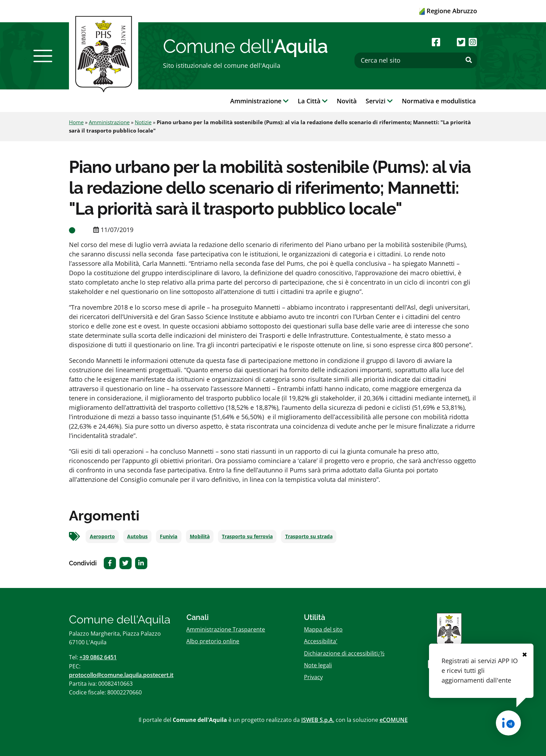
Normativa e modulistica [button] (439, 101)
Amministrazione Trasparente (226, 629)
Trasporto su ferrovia (247, 536)
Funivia (169, 536)
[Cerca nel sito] (416, 60)
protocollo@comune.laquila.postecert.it (121, 675)
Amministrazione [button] (259, 101)
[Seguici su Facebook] (436, 42)
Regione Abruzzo (448, 11)
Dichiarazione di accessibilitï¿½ (344, 653)
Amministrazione (109, 122)
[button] (43, 56)
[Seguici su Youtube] (448, 42)
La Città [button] (313, 101)
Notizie (143, 122)
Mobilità (200, 536)
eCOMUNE (394, 720)
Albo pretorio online (213, 641)
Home (76, 122)
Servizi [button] (379, 101)
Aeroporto (102, 536)
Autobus (137, 536)
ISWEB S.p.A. (318, 720)
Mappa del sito (323, 629)
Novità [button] (347, 101)
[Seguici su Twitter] (461, 42)
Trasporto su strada (309, 536)
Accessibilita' (321, 641)
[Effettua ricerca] (469, 60)
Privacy (313, 677)
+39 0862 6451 (98, 657)
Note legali (318, 665)
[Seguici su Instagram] (473, 42)
